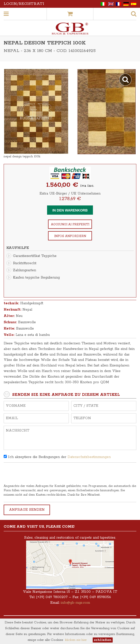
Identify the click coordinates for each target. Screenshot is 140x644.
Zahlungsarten (25, 270)
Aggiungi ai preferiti (70, 225)
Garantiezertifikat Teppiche (35, 256)
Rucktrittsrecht (25, 263)
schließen (103, 640)
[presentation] (41, 475)
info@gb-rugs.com (75, 603)
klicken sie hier (76, 640)
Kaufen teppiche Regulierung (36, 278)
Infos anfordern (70, 236)
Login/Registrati (24, 4)
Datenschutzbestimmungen (89, 457)
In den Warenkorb (70, 210)
